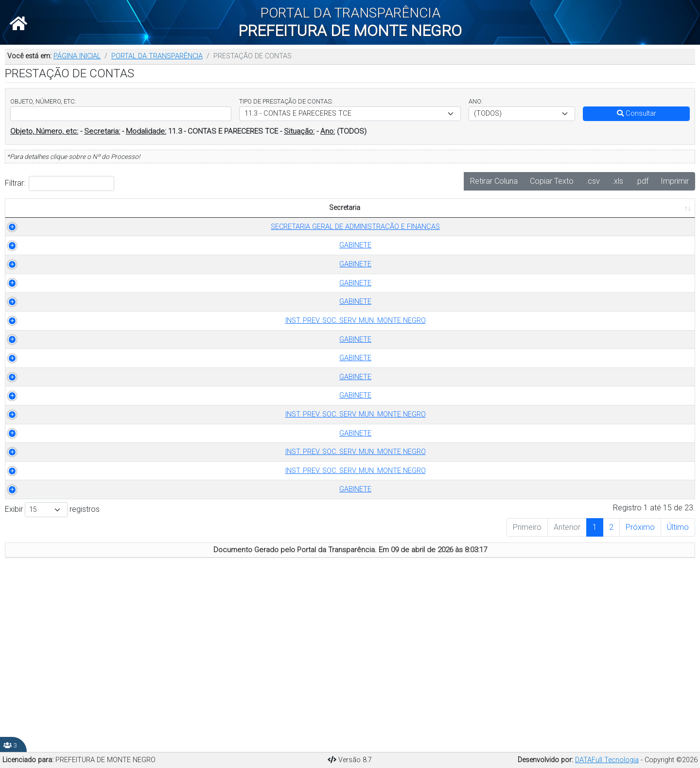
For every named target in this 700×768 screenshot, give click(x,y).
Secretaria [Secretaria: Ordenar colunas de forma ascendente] (73, 218)
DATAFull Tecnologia (607, 760)
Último (678, 695)
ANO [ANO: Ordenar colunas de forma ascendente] (271, 218)
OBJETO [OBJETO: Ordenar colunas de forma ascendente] (310, 218)
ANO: (476, 101)
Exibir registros (52, 678)
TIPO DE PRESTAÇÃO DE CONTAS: (286, 101)
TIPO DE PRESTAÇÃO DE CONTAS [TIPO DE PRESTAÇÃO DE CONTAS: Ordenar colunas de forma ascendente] (201, 213)
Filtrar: (60, 183)
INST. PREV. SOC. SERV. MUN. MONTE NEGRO (79, 389)
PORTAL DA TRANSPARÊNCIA (157, 56)
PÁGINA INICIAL (77, 56)
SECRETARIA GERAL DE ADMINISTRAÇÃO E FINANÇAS (79, 242)
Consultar (637, 113)
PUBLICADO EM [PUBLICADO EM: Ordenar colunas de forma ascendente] (655, 218)
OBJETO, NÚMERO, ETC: (43, 101)
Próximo (640, 695)
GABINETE (79, 267)
